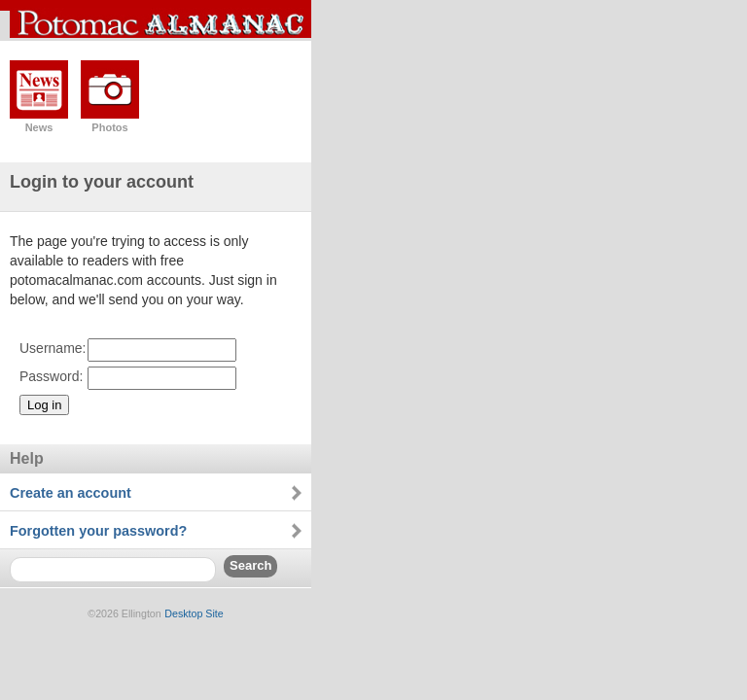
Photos (109, 127)
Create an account (71, 493)
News (39, 127)
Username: (53, 348)
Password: (51, 376)
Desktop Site (194, 613)
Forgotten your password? (98, 531)
